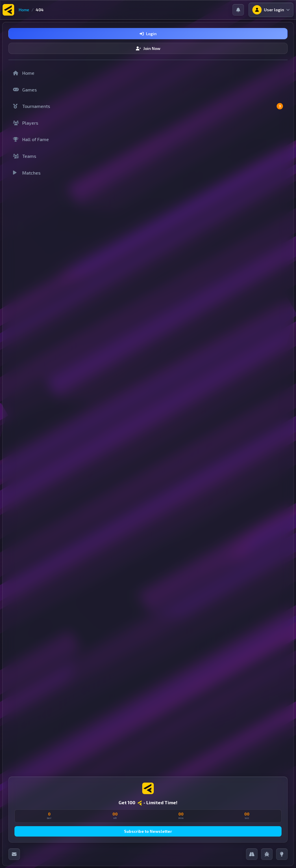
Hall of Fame (31, 139)
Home (24, 10)
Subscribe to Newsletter (148, 831)
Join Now (148, 48)
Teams (25, 156)
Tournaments (148, 106)
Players (26, 123)
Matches (27, 173)
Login (148, 34)
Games (25, 90)
